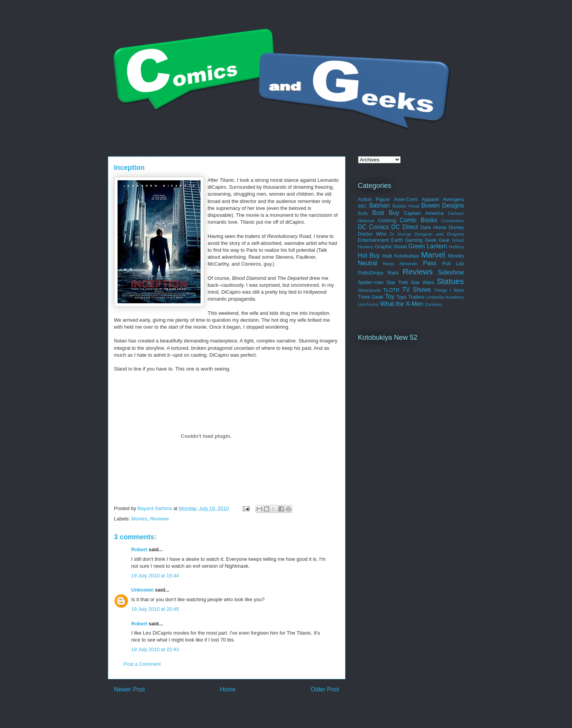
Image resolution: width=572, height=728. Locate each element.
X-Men (414, 304)
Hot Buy (369, 255)
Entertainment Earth (381, 240)
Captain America (424, 213)
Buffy (363, 213)
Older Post (325, 689)
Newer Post (130, 689)
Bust (378, 213)
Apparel (430, 199)
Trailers (416, 297)
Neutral (368, 263)
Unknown (143, 590)
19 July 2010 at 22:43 (155, 649)
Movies (139, 519)
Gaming (414, 240)
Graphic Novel (391, 247)
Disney (456, 227)
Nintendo (409, 263)
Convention (452, 220)
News (389, 263)
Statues (450, 281)
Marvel (433, 255)
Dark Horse (433, 227)
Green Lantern (428, 246)
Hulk (387, 256)
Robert (139, 549)
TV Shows (416, 290)
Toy (390, 297)
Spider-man (371, 282)
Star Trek (397, 282)
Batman (380, 205)
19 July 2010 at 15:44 (155, 576)
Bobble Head (406, 206)
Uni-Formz (369, 304)
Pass (430, 263)
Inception (129, 168)
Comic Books (419, 220)
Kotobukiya (406, 256)
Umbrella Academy (445, 297)
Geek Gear (437, 240)
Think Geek (371, 297)
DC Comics (374, 227)
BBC (363, 206)
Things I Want (449, 290)
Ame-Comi (406, 199)
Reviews (159, 519)
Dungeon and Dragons (439, 234)
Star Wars (422, 282)
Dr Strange (401, 234)
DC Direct (405, 227)
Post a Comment (142, 664)
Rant (393, 273)
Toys (401, 297)
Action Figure (374, 199)
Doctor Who (372, 234)
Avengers (453, 199)
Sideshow (451, 272)
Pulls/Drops (371, 273)
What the (392, 304)
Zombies (434, 304)
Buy (394, 213)
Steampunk (369, 290)
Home (228, 689)
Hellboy (457, 247)
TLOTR (391, 290)
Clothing (387, 220)
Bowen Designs (443, 205)
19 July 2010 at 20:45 (155, 609)
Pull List (453, 263)
